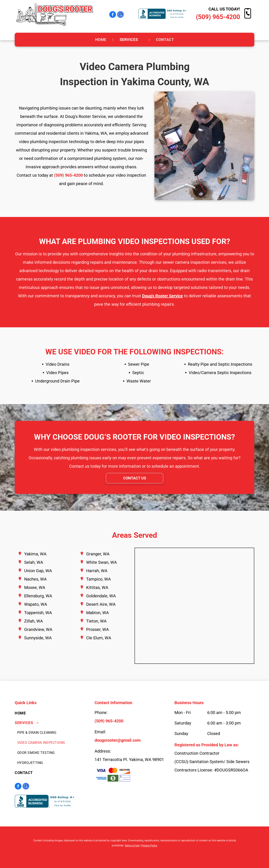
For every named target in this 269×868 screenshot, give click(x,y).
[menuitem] (101, 40)
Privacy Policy (149, 846)
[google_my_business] (120, 15)
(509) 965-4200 (218, 17)
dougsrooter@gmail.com (118, 740)
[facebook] (113, 15)
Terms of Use (132, 846)
